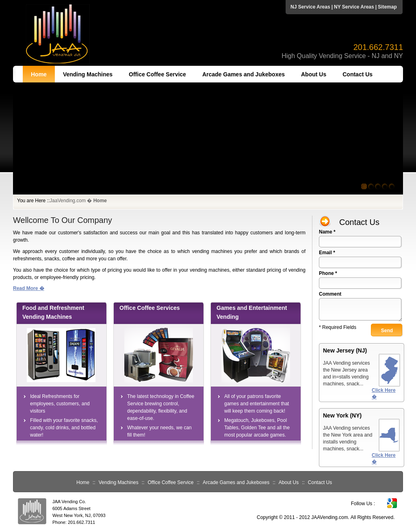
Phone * (328, 273)
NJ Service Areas (310, 7)
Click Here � (384, 394)
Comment (330, 294)
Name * (327, 232)
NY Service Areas (354, 7)
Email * (327, 253)
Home (39, 74)
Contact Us (357, 74)
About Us (314, 74)
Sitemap (387, 7)
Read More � (29, 288)
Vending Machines (88, 74)
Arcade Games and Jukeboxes (244, 74)
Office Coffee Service (157, 74)
